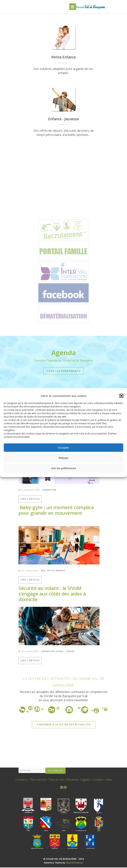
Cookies (98, 780)
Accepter (63, 448)
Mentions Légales (78, 780)
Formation (49, 490)
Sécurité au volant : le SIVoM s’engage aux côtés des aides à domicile (52, 594)
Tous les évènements (64, 372)
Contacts (21, 780)
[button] (121, 396)
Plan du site (56, 780)
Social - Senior (65, 652)
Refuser (64, 458)
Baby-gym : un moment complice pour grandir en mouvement (56, 511)
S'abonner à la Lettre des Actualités (64, 725)
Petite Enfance (56, 571)
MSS (43, 571)
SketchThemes (74, 863)
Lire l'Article (30, 500)
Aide (109, 780)
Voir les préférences (64, 468)
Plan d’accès (38, 780)
